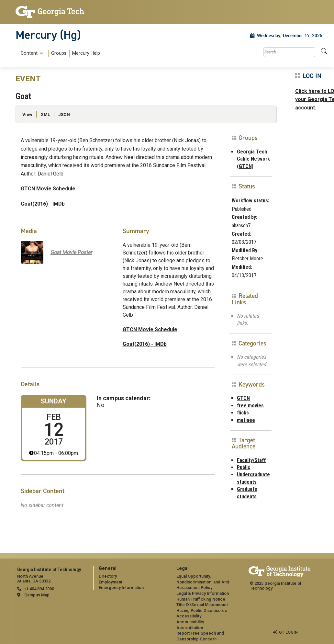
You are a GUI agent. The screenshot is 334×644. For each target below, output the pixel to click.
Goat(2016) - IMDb (43, 204)
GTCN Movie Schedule (48, 189)
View (27, 114)
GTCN (243, 398)
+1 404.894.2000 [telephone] (39, 589)
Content (29, 53)
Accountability (190, 622)
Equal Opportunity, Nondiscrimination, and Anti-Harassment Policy (203, 582)
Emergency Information (121, 588)
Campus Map (37, 595)
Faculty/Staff (251, 460)
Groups (59, 53)
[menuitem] (59, 53)
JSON (64, 114)
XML (45, 114)
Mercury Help (86, 53)
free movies (250, 406)
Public (244, 467)
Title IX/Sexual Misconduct (202, 605)
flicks (243, 413)
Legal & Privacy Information (203, 593)
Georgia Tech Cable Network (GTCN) (253, 159)
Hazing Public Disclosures (202, 610)
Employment (111, 582)
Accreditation (190, 628)
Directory (108, 576)
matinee (246, 420)
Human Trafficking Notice (201, 599)
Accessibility (189, 616)
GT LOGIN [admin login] (288, 632)
